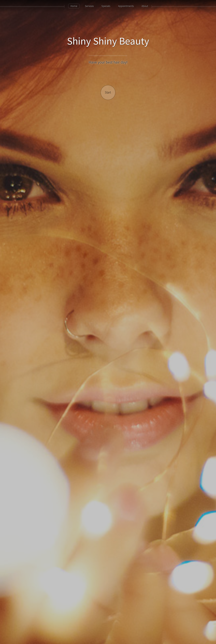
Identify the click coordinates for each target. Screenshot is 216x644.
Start (108, 92)
